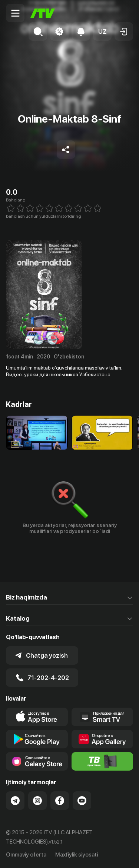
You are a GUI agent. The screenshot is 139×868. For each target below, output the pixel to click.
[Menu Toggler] (15, 13)
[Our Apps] (102, 717)
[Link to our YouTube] (82, 801)
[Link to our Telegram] (15, 801)
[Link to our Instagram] (37, 801)
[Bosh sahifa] (43, 13)
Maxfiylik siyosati (77, 855)
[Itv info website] (102, 761)
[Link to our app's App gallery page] (102, 739)
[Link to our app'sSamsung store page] (37, 761)
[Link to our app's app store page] (37, 717)
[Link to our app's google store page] (37, 739)
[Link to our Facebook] (60, 801)
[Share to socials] (66, 150)
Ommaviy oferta (26, 855)
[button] (102, 31)
